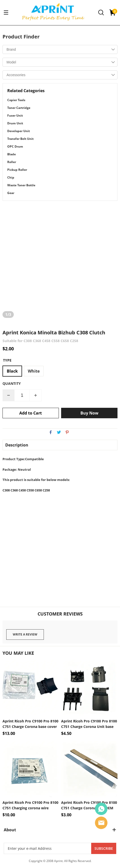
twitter (59, 432)
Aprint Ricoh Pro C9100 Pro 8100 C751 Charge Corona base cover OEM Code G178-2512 (30, 724)
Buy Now (89, 413)
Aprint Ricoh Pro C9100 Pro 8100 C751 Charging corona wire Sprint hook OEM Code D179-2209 (30, 805)
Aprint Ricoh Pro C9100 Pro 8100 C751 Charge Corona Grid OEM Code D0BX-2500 (89, 805)
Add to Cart (31, 413)
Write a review (25, 634)
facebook (51, 432)
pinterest (67, 432)
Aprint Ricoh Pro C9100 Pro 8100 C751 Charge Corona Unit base (89, 724)
